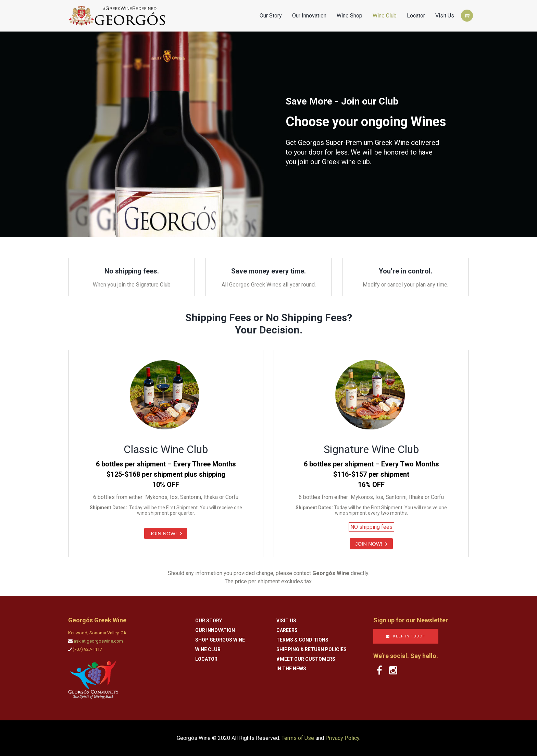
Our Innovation (309, 16)
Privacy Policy (342, 738)
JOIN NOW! (166, 533)
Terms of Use (298, 738)
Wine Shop (349, 16)
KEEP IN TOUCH (409, 636)
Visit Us (445, 16)
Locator (416, 16)
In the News (291, 669)
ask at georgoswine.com (98, 641)
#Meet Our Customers (306, 659)
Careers (287, 630)
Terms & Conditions (302, 640)
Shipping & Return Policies (311, 649)
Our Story (271, 16)
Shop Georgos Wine (220, 640)
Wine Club (385, 16)
